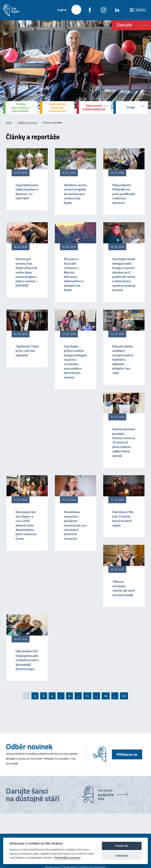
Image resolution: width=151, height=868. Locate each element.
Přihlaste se (127, 754)
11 (87, 696)
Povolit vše (122, 846)
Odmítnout (122, 856)
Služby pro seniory (27, 123)
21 (124, 696)
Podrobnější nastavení (67, 858)
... (61, 696)
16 (106, 696)
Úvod (9, 123)
